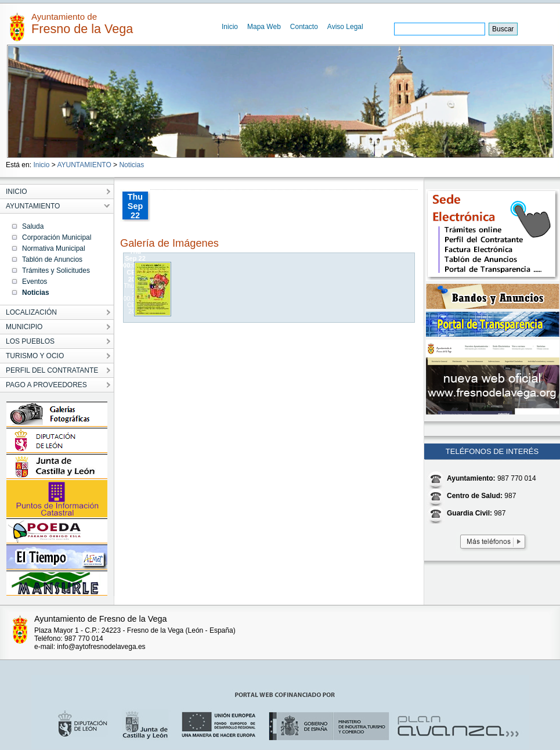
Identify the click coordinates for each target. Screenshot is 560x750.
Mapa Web (264, 27)
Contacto (304, 27)
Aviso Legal (345, 27)
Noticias (131, 165)
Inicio (230, 27)
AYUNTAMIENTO (84, 165)
